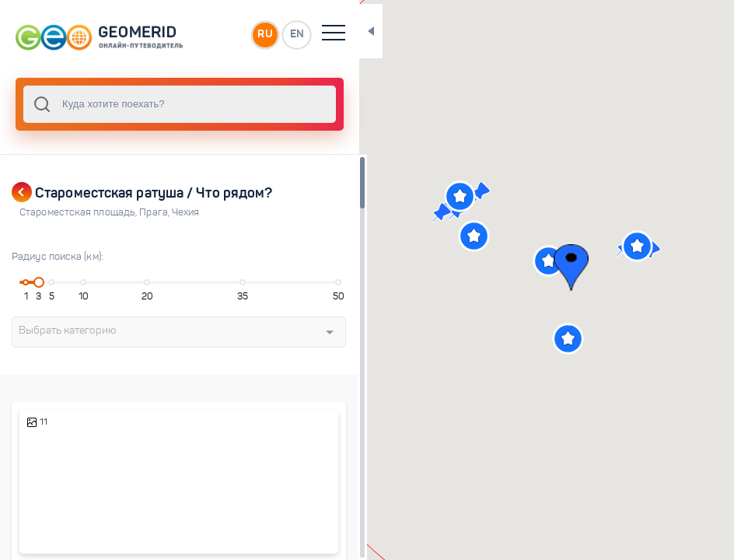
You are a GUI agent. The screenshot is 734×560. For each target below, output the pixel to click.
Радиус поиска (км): (58, 257)
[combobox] (163, 104)
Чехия (186, 212)
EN (264, 34)
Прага (156, 212)
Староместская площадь (79, 212)
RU (231, 34)
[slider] (37, 282)
